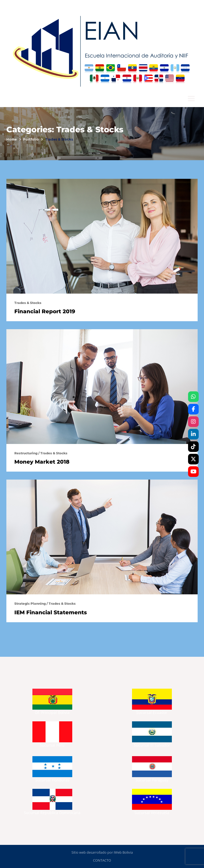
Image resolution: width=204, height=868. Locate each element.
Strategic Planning (30, 604)
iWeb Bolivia (123, 852)
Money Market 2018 (42, 462)
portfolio (31, 139)
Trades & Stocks (28, 303)
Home (12, 139)
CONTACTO (102, 860)
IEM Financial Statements (51, 612)
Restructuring (26, 453)
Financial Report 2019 (45, 311)
